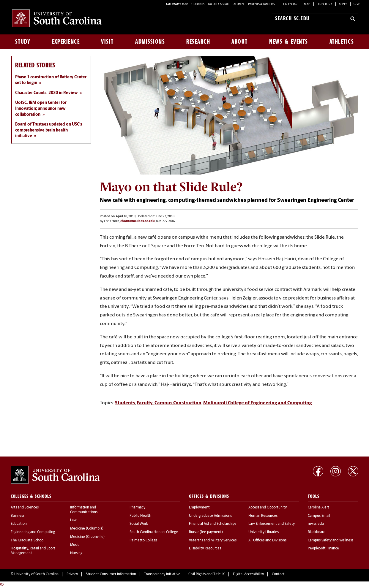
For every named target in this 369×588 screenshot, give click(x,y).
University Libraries (264, 532)
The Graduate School (27, 541)
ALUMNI (239, 4)
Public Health (140, 516)
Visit (107, 42)
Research (198, 42)
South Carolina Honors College (154, 532)
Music (75, 545)
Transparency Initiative (162, 574)
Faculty (145, 403)
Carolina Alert (318, 508)
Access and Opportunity (268, 508)
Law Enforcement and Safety (272, 524)
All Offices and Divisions (267, 541)
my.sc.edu (316, 524)
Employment (199, 508)
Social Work (139, 524)
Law (73, 520)
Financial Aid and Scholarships (213, 524)
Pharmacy (137, 508)
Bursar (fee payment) (206, 532)
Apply (343, 4)
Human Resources (263, 516)
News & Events (289, 42)
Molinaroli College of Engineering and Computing (257, 403)
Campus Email (319, 516)
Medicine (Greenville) (87, 537)
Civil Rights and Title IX (207, 574)
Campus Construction (178, 403)
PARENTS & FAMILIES (261, 4)
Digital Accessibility (248, 574)
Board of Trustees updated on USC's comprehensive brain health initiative (49, 130)
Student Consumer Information (111, 574)
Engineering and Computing (33, 532)
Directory (324, 4)
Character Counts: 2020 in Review (46, 93)
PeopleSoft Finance (323, 549)
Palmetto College (143, 541)
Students (125, 403)
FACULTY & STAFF (219, 4)
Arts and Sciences (25, 508)
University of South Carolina (36, 574)
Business (18, 516)
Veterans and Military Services (213, 541)
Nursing (76, 553)
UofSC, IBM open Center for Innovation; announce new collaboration (41, 109)
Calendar (290, 4)
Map (307, 4)
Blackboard (317, 532)
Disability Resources (205, 549)
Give (357, 4)
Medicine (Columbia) (87, 529)
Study (23, 42)
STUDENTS (198, 4)
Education (19, 524)
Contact (278, 574)
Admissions (150, 42)
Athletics (342, 42)
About (240, 42)
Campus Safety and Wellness (331, 541)
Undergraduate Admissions (210, 516)
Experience (66, 42)
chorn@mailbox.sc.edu (138, 221)
